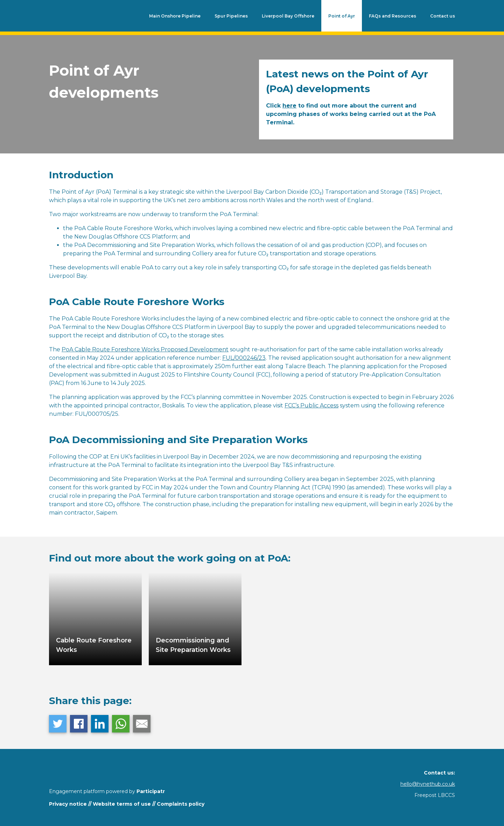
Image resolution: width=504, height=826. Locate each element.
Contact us (443, 16)
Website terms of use (122, 804)
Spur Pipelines (231, 16)
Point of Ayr (342, 16)
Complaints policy (181, 804)
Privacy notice (68, 804)
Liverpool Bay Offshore (288, 16)
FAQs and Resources (393, 16)
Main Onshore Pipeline (175, 16)
